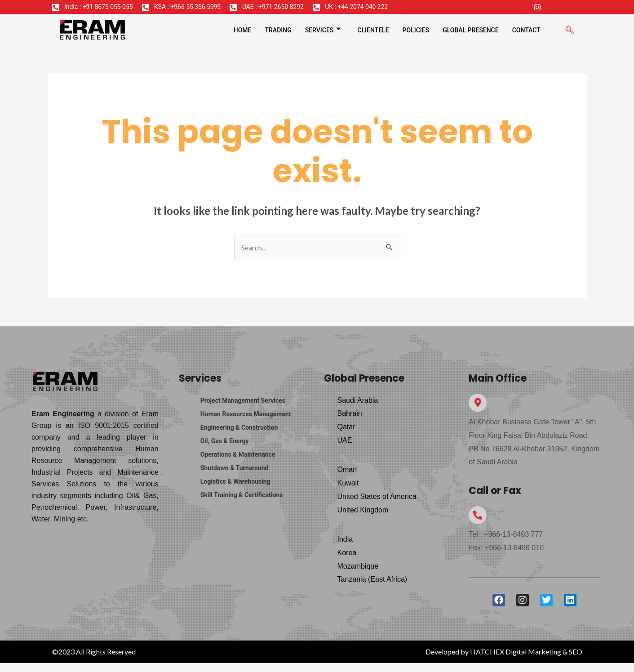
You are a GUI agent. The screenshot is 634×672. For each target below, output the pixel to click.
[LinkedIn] (572, 7)
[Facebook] (520, 7)
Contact (526, 30)
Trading (278, 30)
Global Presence (471, 30)
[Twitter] (555, 7)
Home (243, 30)
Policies (416, 30)
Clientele (373, 30)
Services (323, 30)
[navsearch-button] (570, 30)
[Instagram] (537, 7)
